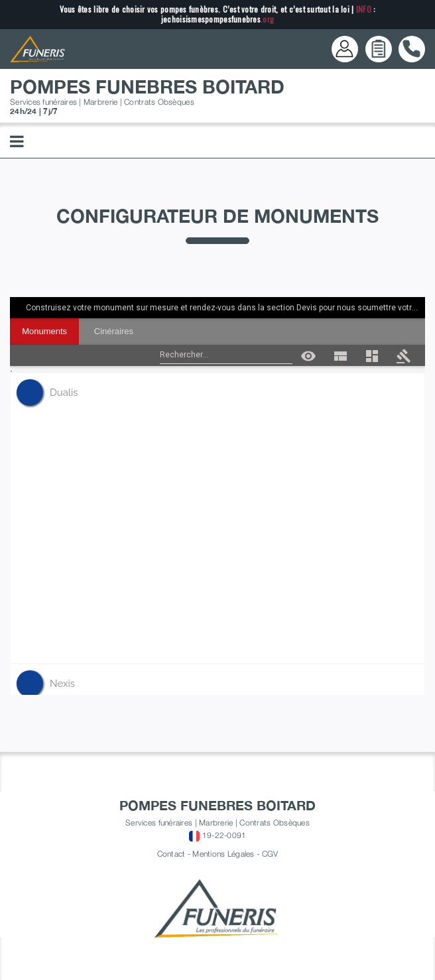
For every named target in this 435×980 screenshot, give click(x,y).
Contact (171, 854)
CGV (270, 854)
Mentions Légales (223, 854)
